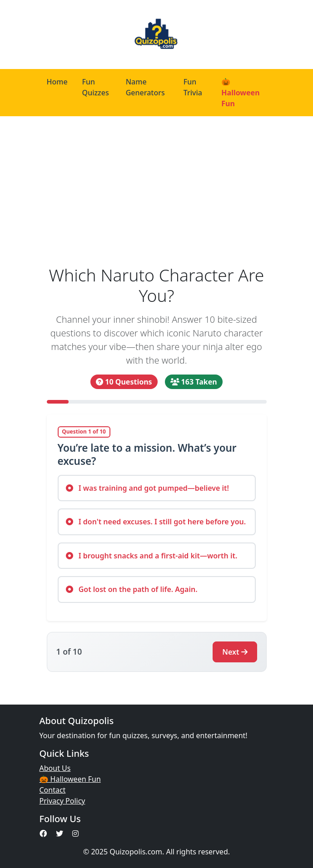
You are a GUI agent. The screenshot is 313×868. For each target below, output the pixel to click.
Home (57, 82)
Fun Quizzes (96, 87)
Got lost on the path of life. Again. (132, 589)
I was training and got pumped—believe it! (148, 488)
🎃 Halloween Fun (240, 93)
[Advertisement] (156, 191)
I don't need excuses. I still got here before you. (156, 522)
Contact (53, 790)
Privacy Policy (62, 801)
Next (235, 652)
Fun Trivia (193, 87)
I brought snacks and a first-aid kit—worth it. (152, 556)
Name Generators (145, 87)
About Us (55, 768)
